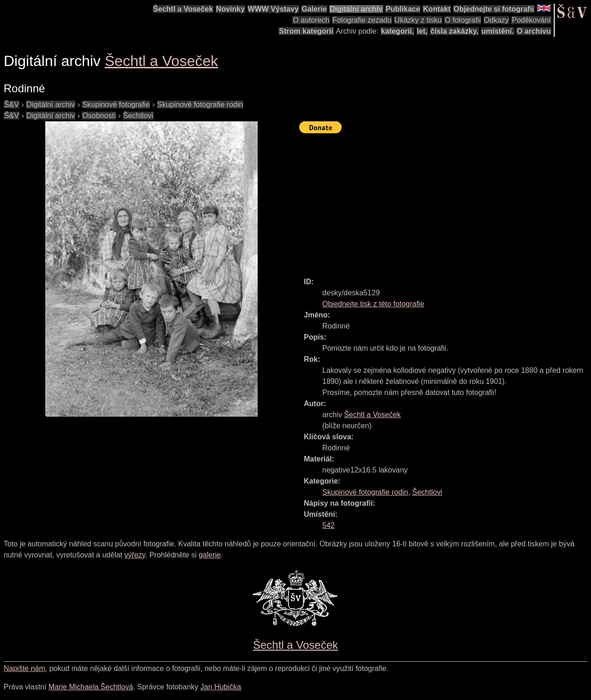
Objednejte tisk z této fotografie (373, 304)
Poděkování (531, 20)
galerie (210, 555)
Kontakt (437, 9)
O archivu (534, 31)
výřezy (135, 555)
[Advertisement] (445, 201)
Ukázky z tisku (418, 20)
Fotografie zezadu (362, 20)
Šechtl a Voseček (183, 9)
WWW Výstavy (273, 9)
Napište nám (24, 668)
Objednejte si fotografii (494, 9)
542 (329, 525)
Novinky (230, 9)
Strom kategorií (306, 31)
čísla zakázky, (454, 31)
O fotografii (463, 20)
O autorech (311, 20)
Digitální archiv (356, 9)
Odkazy (496, 20)
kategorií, (397, 31)
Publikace (403, 9)
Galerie (314, 9)
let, (422, 31)
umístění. (498, 31)
